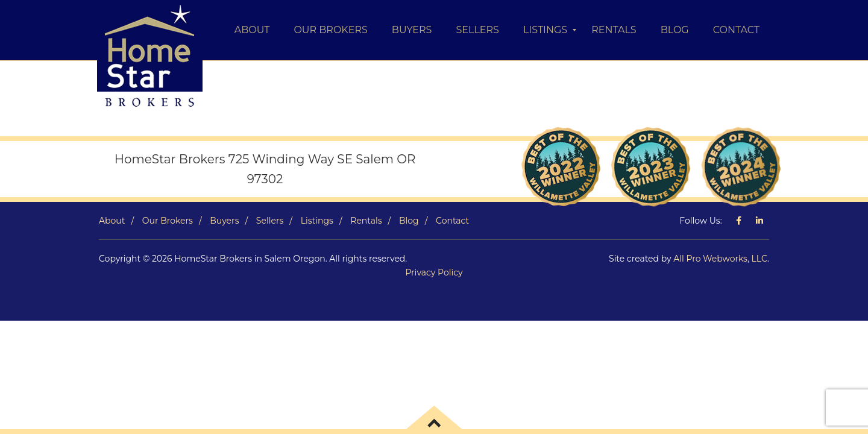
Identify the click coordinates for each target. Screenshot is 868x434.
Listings (317, 221)
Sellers (270, 221)
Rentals (366, 221)
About (112, 221)
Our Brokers (168, 221)
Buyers (224, 221)
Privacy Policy (434, 272)
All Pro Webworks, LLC (720, 259)
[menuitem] (252, 30)
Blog (409, 221)
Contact (452, 221)
